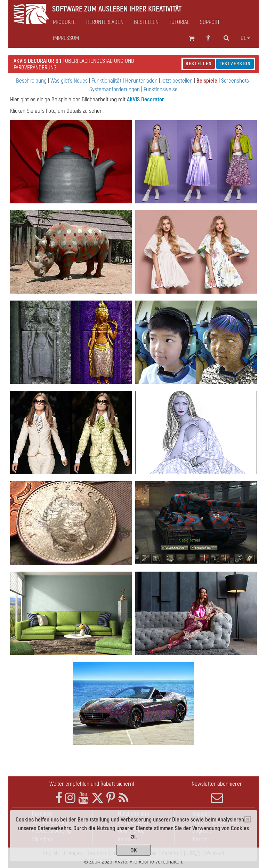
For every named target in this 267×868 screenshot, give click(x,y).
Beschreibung (31, 81)
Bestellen (199, 64)
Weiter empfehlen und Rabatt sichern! (92, 784)
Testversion (235, 64)
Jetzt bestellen (177, 81)
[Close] (248, 819)
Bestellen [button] (146, 22)
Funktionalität (106, 81)
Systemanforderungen (115, 89)
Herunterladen (105, 22)
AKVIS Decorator (145, 99)
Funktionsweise (161, 89)
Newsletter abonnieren (217, 792)
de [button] (245, 38)
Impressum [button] (66, 38)
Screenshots (235, 81)
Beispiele (207, 81)
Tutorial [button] (179, 22)
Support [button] (210, 22)
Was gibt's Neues (69, 81)
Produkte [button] (64, 22)
